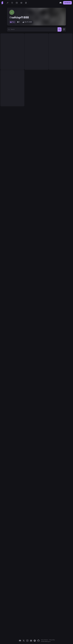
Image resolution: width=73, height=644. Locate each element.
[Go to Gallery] (17, 3)
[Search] (60, 29)
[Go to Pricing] (21, 3)
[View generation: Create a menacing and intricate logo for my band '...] (12, 52)
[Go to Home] (2, 3)
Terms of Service (44, 640)
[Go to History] (12, 3)
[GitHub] (38, 641)
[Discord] (61, 3)
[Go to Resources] (26, 3)
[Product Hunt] (35, 641)
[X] (24, 641)
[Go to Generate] (8, 3)
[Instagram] (27, 641)
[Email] (31, 641)
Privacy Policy (52, 640)
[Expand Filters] (64, 29)
